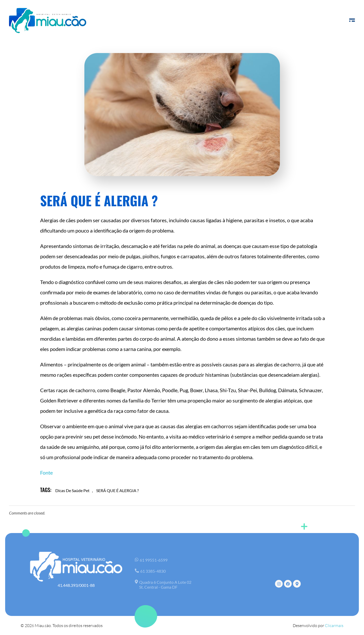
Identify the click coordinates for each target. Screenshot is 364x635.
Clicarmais (334, 625)
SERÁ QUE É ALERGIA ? (117, 490)
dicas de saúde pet (72, 490)
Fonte (46, 473)
